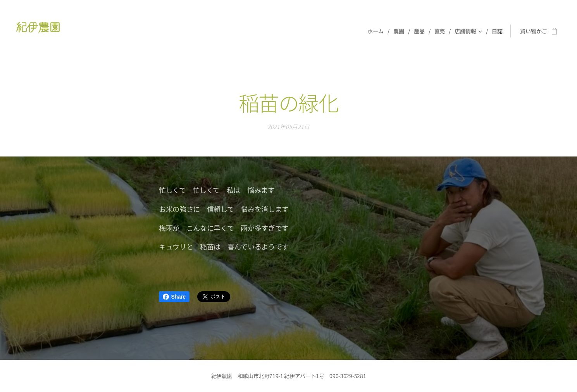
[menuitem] (377, 31)
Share (174, 297)
